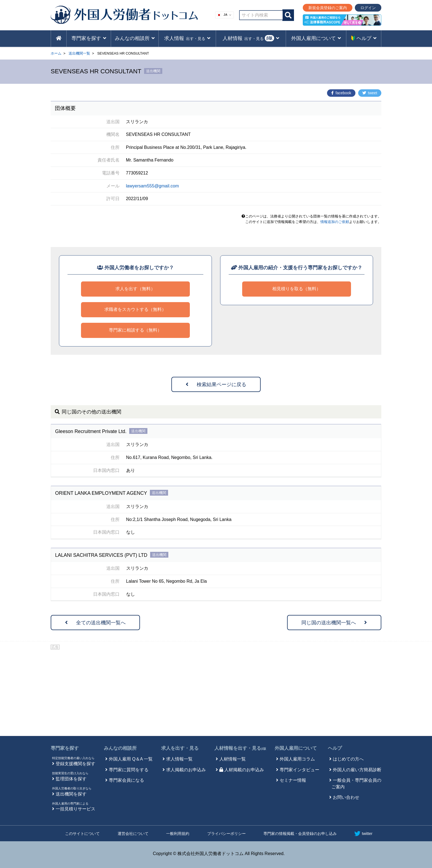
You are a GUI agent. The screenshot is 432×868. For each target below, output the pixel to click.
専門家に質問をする (129, 770)
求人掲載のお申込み (186, 770)
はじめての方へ (348, 759)
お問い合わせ (346, 797)
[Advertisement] (216, 692)
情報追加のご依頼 (335, 222)
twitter (363, 834)
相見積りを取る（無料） (296, 289)
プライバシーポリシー (226, 834)
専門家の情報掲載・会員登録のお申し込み (300, 834)
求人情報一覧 (179, 759)
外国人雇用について (296, 748)
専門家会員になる (126, 780)
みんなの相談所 (120, 748)
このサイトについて (82, 834)
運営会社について (133, 834)
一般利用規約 (178, 834)
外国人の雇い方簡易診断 (357, 770)
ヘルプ (335, 748)
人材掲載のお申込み (242, 770)
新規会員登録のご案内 (328, 8)
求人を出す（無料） (135, 289)
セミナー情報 (293, 780)
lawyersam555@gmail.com (152, 186)
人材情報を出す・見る (240, 748)
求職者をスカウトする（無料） (135, 309)
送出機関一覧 (79, 53)
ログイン (368, 8)
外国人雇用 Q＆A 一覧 (131, 759)
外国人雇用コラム (297, 759)
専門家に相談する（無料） (135, 330)
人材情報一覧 (233, 759)
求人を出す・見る (180, 748)
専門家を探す (65, 748)
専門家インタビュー (299, 770)
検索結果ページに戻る (216, 385)
